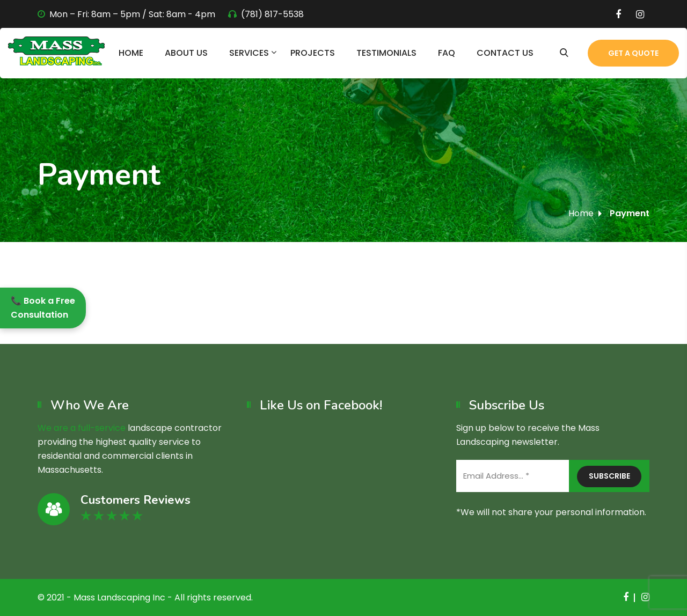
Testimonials (386, 53)
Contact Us (505, 53)
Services (249, 53)
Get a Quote (633, 53)
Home (131, 53)
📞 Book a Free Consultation (43, 308)
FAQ (447, 53)
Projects (313, 53)
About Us (186, 53)
